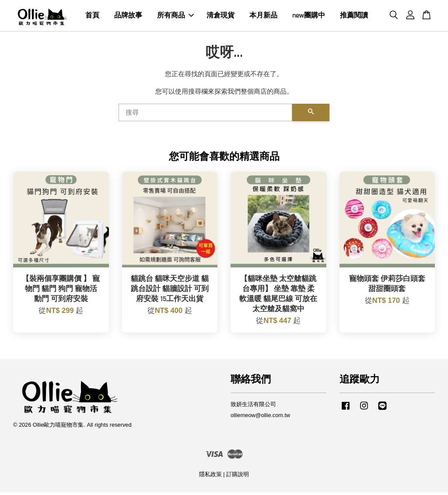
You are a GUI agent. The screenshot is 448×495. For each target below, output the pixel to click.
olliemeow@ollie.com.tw (260, 418)
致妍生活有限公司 (253, 407)
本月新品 (263, 17)
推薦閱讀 (354, 17)
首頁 (92, 17)
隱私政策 (210, 477)
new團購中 (309, 17)
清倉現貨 (220, 17)
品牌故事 (128, 17)
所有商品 (175, 17)
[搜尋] (205, 115)
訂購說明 (238, 477)
